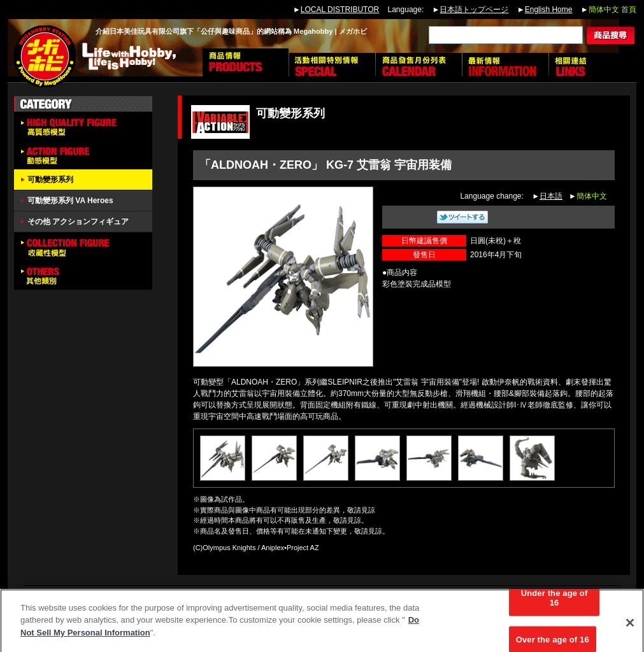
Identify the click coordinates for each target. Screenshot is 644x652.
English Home (549, 10)
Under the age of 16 (555, 601)
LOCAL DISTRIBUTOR (340, 10)
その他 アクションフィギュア (78, 222)
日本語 (551, 196)
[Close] (630, 626)
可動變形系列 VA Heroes (70, 201)
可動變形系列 (50, 180)
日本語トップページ (474, 10)
